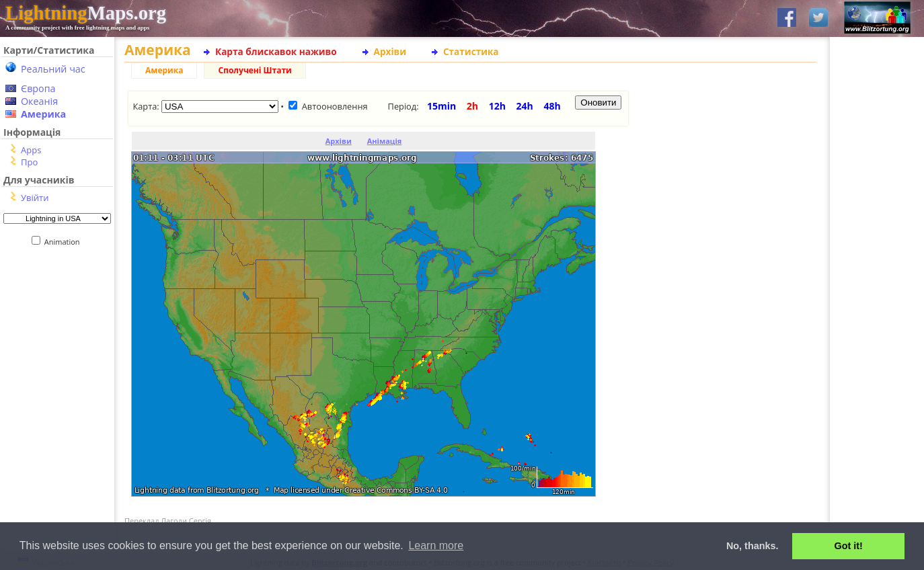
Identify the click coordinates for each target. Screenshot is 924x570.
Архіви (390, 51)
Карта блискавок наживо (276, 51)
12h (497, 106)
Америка (43, 114)
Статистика (471, 51)
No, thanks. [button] (753, 546)
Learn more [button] (436, 545)
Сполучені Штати (255, 70)
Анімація (385, 141)
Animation (65, 242)
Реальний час (53, 69)
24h (525, 106)
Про (29, 162)
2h (472, 106)
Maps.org (86, 13)
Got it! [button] (849, 546)
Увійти (35, 198)
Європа (38, 88)
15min (441, 106)
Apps (31, 150)
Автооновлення (335, 106)
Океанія (39, 101)
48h (552, 106)
